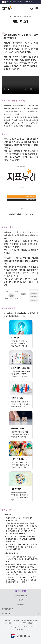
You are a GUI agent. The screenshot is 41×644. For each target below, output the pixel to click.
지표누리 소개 (27, 17)
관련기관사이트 (8, 609)
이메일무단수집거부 (20, 596)
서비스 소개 (17, 17)
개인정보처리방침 (20, 591)
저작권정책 (20, 605)
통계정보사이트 (8, 614)
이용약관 (20, 600)
